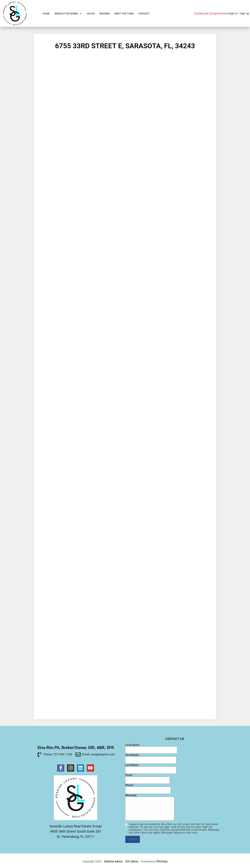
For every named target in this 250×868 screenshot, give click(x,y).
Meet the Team (124, 14)
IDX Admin (132, 861)
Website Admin (113, 861)
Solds (91, 14)
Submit (133, 839)
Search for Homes (68, 14)
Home (46, 14)
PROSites (162, 861)
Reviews (105, 14)
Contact (144, 14)
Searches (223, 13)
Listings (212, 13)
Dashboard (201, 13)
